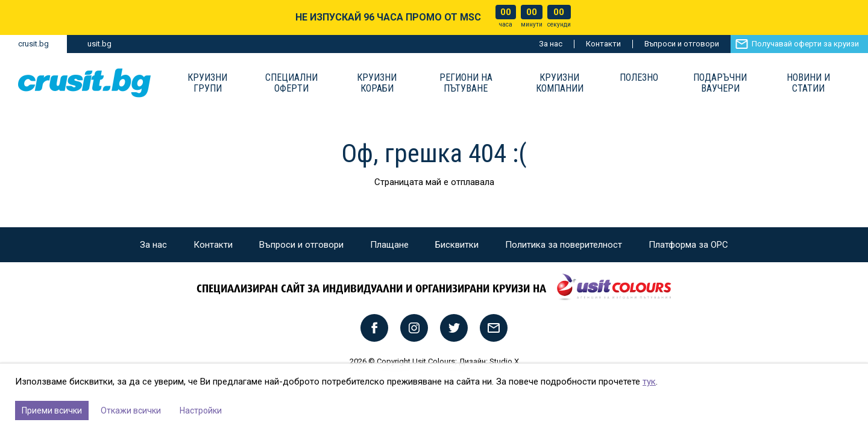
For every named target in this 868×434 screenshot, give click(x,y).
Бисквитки (457, 245)
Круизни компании (560, 83)
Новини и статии (808, 83)
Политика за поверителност (564, 245)
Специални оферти (291, 83)
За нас (551, 44)
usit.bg (99, 44)
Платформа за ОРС (688, 245)
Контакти (603, 44)
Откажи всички (131, 410)
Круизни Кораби (377, 83)
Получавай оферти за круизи (805, 44)
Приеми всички (52, 410)
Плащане (389, 245)
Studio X (504, 361)
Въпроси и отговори (682, 44)
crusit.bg (33, 44)
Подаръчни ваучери (720, 83)
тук (649, 382)
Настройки (201, 410)
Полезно (639, 78)
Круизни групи (207, 83)
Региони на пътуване (466, 83)
